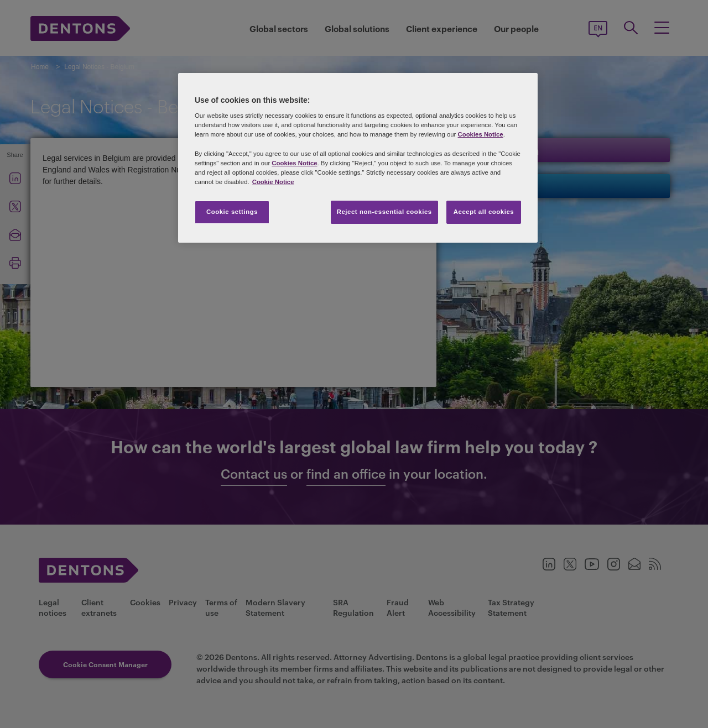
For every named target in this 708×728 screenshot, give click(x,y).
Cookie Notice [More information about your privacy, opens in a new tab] (273, 182)
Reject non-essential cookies (384, 212)
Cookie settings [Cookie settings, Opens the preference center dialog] (232, 212)
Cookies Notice (480, 134)
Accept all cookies (484, 212)
